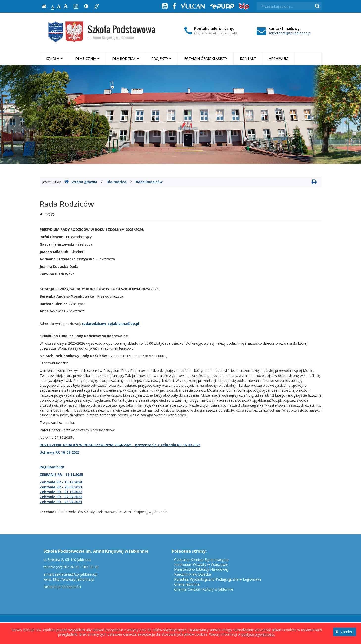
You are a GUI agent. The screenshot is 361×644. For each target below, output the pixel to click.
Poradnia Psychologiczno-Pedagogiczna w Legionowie (218, 579)
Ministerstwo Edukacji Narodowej (201, 569)
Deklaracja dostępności (62, 587)
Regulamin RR (52, 467)
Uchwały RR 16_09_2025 (60, 452)
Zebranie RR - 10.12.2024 (61, 482)
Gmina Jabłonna (187, 584)
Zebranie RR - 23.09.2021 (61, 502)
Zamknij (345, 632)
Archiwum (278, 59)
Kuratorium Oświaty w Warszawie (201, 564)
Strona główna (81, 182)
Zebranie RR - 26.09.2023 (61, 487)
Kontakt (248, 59)
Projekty (161, 59)
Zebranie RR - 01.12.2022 (61, 492)
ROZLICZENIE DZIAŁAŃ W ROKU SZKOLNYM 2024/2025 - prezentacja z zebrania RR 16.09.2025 (120, 445)
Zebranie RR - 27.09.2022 (61, 497)
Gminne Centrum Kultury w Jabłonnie (204, 589)
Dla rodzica (125, 59)
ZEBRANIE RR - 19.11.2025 (61, 475)
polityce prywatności (258, 634)
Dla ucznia (87, 59)
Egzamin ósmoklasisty (206, 59)
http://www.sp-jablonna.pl (74, 579)
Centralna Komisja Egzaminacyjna (201, 559)
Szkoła (54, 59)
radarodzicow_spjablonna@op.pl (110, 323)
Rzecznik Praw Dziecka (193, 574)
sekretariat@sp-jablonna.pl (290, 33)
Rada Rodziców (149, 182)
